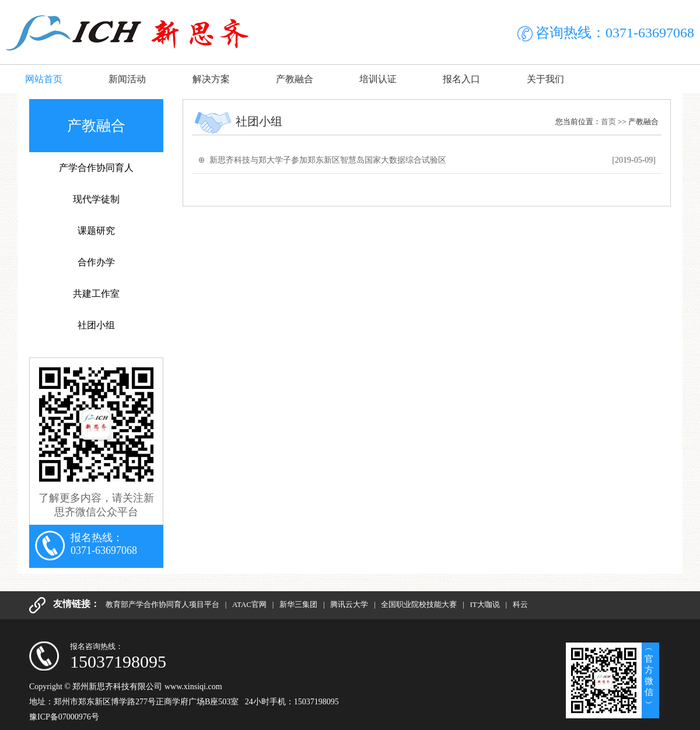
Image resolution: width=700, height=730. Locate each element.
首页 (608, 122)
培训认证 (378, 79)
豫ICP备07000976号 (64, 717)
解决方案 (211, 79)
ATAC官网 (250, 604)
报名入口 (461, 79)
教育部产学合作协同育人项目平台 (163, 604)
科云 (520, 604)
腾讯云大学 (350, 604)
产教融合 (295, 79)
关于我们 (545, 79)
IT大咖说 (486, 604)
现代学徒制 (96, 199)
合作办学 (96, 262)
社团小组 (96, 325)
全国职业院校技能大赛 (420, 604)
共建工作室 (96, 294)
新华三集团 (299, 604)
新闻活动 (127, 79)
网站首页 (44, 79)
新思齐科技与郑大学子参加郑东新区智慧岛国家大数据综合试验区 (328, 160)
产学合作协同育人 (96, 168)
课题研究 (96, 231)
